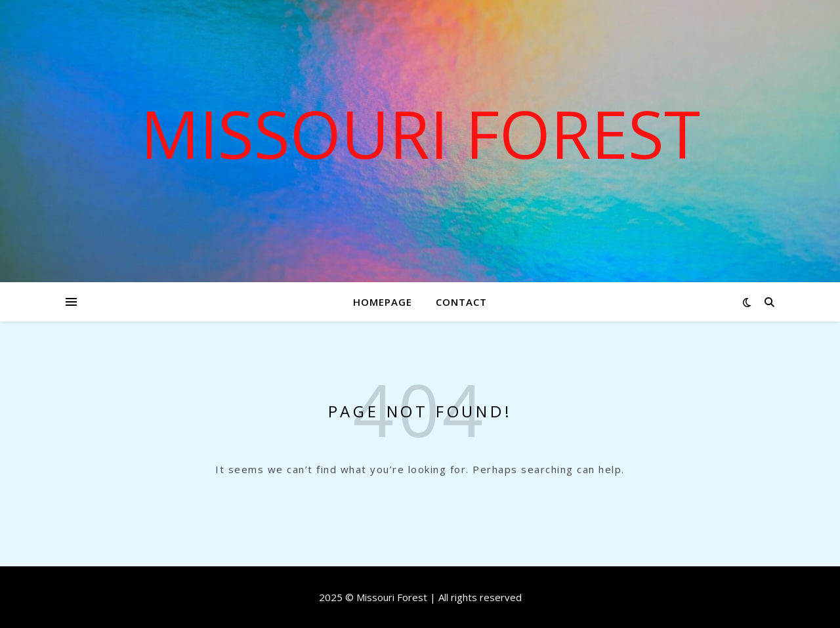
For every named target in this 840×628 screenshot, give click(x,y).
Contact (461, 302)
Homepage (383, 302)
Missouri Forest (420, 133)
